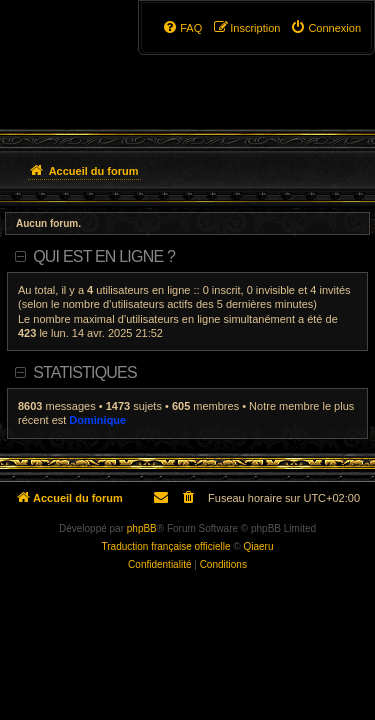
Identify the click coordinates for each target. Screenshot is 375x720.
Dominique (97, 420)
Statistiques (85, 372)
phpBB (142, 528)
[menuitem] (325, 28)
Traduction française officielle (166, 546)
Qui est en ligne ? (104, 256)
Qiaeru (258, 546)
